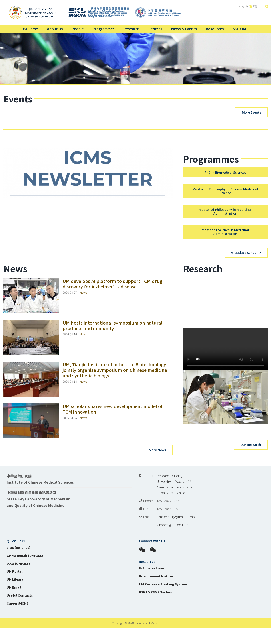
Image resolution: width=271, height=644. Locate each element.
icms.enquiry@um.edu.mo (176, 599)
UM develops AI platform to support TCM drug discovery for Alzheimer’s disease (113, 366)
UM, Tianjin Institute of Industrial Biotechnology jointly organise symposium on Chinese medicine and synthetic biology (115, 452)
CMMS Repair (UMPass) (25, 637)
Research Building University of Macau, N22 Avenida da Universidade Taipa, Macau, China (175, 566)
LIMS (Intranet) (18, 629)
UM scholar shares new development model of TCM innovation (113, 491)
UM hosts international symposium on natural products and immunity (113, 408)
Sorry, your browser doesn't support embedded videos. (225, 431)
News (83, 375)
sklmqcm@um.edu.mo (164, 607)
